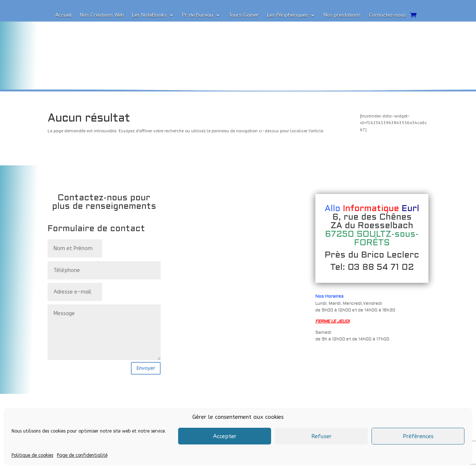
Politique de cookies (32, 455)
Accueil (64, 15)
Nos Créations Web (102, 15)
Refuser (321, 436)
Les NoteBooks (149, 15)
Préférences (418, 436)
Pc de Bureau (198, 15)
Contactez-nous (387, 15)
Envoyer (146, 368)
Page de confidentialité (82, 455)
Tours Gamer (244, 15)
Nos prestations (342, 15)
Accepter (225, 436)
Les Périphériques (287, 15)
